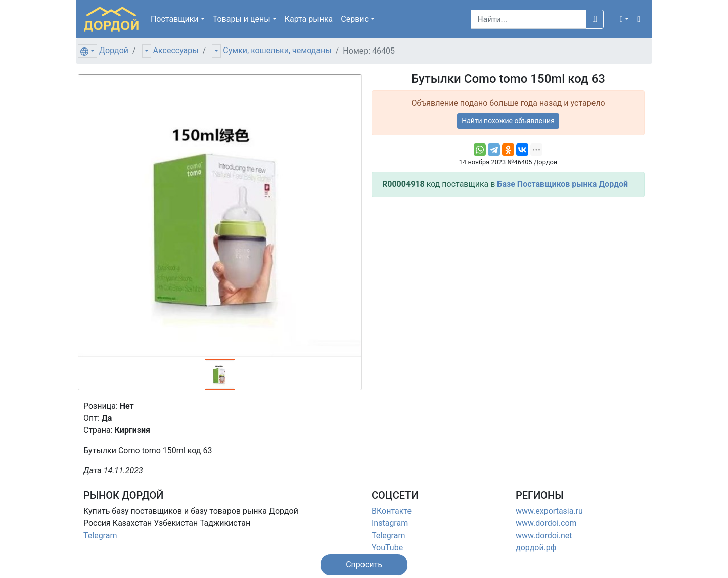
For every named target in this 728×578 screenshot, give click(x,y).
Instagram (390, 523)
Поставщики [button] (175, 19)
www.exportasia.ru (549, 511)
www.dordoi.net (544, 535)
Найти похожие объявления (508, 121)
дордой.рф (536, 547)
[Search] (529, 19)
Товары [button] (242, 19)
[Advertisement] (508, 276)
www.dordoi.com (546, 523)
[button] (624, 19)
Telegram (100, 535)
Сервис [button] (355, 19)
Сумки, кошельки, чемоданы (277, 50)
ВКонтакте (392, 511)
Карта (309, 19)
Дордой (114, 50)
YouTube (387, 547)
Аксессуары (176, 50)
